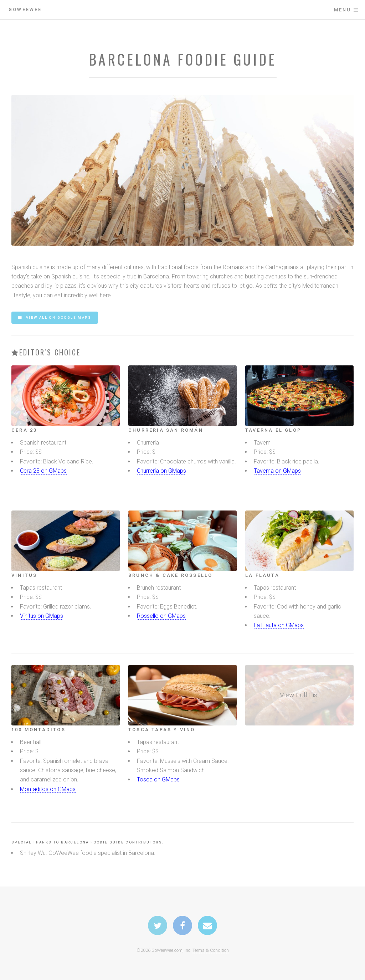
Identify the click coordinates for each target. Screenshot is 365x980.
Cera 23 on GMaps (43, 471)
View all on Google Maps (58, 317)
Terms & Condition (211, 950)
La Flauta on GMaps (279, 625)
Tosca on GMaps (158, 779)
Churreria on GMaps (161, 471)
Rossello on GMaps (161, 616)
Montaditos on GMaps (48, 789)
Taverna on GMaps (277, 471)
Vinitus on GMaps (42, 616)
